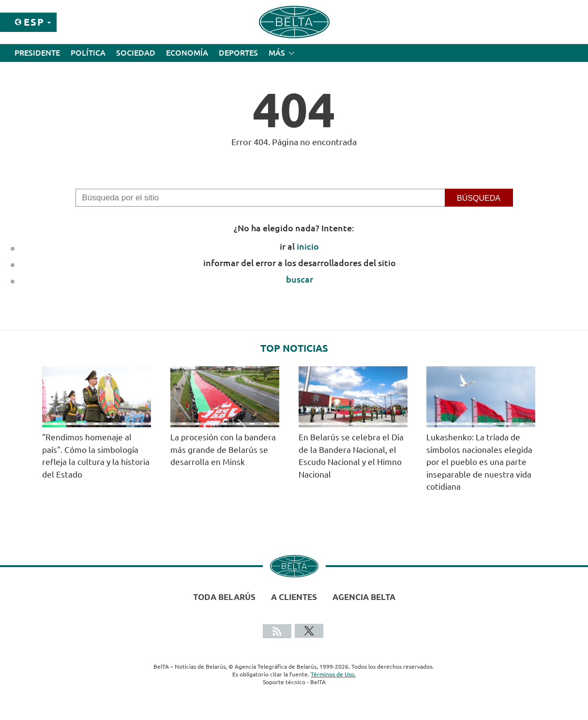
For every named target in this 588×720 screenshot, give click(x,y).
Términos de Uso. (333, 674)
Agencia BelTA (364, 597)
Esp (34, 22)
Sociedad (136, 53)
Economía (187, 53)
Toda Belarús (224, 597)
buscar (300, 279)
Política (88, 53)
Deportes (238, 53)
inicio (308, 246)
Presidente (37, 53)
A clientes (294, 597)
